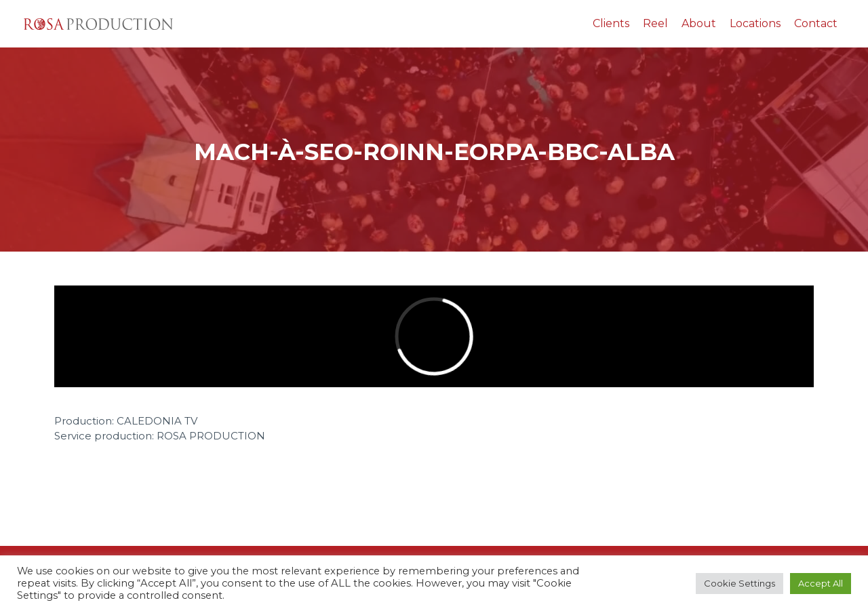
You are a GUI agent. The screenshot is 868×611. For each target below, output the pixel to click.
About (699, 23)
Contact (816, 23)
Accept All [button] (821, 583)
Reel (655, 23)
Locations (755, 23)
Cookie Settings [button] (739, 583)
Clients (611, 23)
